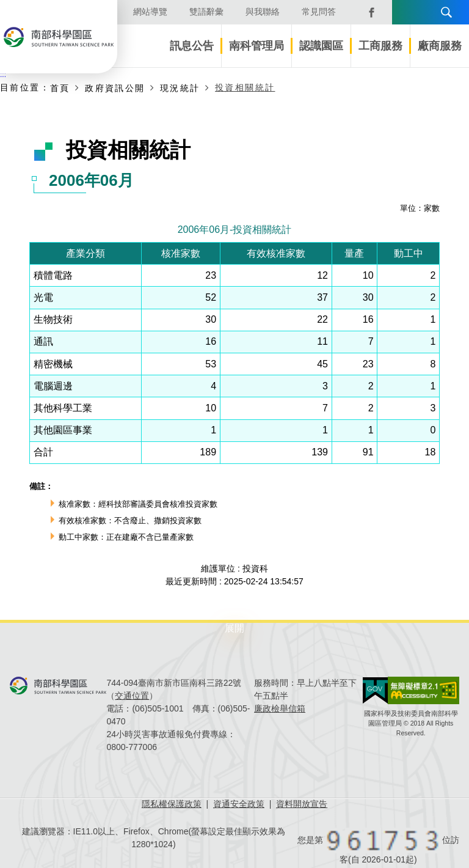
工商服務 (380, 46)
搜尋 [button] (446, 12)
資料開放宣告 (302, 804)
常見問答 (319, 12)
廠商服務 (440, 46)
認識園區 (321, 46)
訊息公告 (192, 46)
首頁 (60, 88)
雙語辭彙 (206, 12)
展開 (234, 628)
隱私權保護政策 (172, 804)
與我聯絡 (263, 12)
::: (3, 75)
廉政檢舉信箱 (280, 708)
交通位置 (132, 696)
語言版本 (405, 12)
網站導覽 (150, 12)
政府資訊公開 (115, 88)
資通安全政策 (239, 804)
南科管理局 (256, 46)
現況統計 (180, 88)
